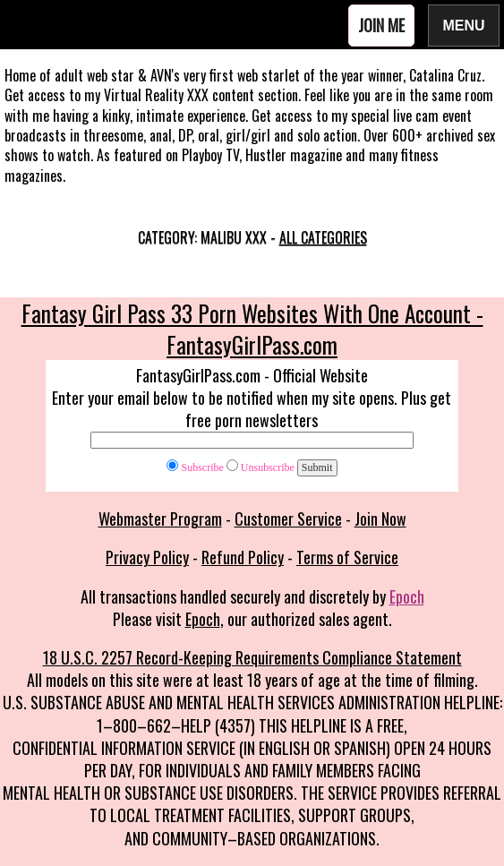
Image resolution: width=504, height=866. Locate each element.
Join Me (381, 25)
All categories (323, 237)
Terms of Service (347, 557)
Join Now (380, 519)
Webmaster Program (160, 519)
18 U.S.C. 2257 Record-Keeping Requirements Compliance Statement (252, 657)
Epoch (407, 596)
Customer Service (288, 519)
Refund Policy (243, 557)
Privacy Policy (147, 557)
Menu (464, 25)
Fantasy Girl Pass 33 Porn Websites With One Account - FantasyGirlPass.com (252, 329)
